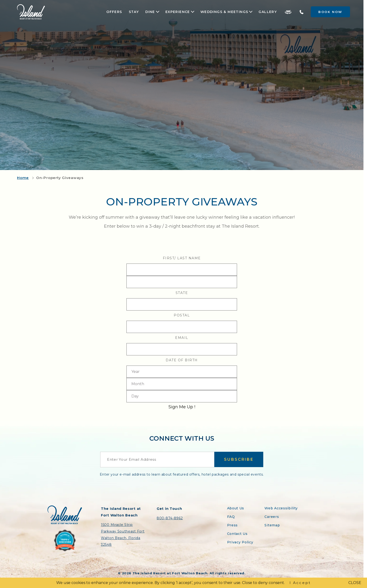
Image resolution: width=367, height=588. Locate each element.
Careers (272, 517)
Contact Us (237, 534)
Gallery (268, 12)
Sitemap (272, 525)
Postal (182, 315)
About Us (236, 508)
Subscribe (239, 459)
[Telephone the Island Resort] (302, 12)
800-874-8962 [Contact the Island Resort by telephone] (170, 518)
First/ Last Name (182, 258)
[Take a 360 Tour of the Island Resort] (288, 12)
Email (182, 338)
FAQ (231, 517)
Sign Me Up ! (182, 407)
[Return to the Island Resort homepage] (31, 12)
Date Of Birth (182, 360)
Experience (178, 12)
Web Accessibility (281, 508)
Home (23, 178)
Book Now (330, 12)
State (182, 293)
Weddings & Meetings (224, 12)
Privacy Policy (240, 542)
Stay (134, 12)
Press (233, 525)
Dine (150, 12)
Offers (114, 12)
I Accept (300, 583)
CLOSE (355, 583)
